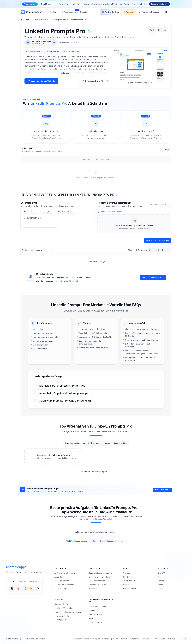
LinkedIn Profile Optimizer (69, 281)
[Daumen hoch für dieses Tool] (152, 30)
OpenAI (161, 581)
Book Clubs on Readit (97, 622)
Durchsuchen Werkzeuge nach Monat (109, 541)
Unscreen (127, 573)
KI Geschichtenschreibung (65, 585)
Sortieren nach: (28, 250)
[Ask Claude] (18, 588)
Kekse (184, 639)
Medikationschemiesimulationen (68, 612)
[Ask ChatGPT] (12, 588)
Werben (128, 12)
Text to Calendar (130, 581)
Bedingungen (173, 639)
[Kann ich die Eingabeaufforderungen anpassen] (96, 393)
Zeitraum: (154, 204)
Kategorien (135, 639)
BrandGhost (47, 4)
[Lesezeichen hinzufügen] (165, 30)
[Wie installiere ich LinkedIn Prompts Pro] (96, 386)
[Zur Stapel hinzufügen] (159, 30)
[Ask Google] (31, 588)
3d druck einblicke (62, 616)
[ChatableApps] (31, 12)
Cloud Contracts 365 (131, 589)
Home (27, 20)
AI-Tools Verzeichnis (62, 581)
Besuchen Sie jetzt (160, 4)
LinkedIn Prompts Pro (79, 20)
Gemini (161, 589)
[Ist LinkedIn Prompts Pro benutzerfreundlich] (96, 401)
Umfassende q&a (61, 604)
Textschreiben (41, 20)
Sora (160, 577)
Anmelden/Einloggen (149, 12)
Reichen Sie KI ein (111, 12)
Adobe (160, 585)
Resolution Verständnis (64, 608)
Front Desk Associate (97, 581)
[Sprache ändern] (167, 12)
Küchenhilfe (94, 589)
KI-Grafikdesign (61, 589)
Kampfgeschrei (61, 620)
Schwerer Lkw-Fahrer (97, 585)
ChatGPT (161, 573)
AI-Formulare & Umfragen (65, 573)
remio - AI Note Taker (97, 607)
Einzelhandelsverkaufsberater (101, 573)
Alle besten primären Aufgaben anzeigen (96, 532)
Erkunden (85, 12)
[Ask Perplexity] (25, 588)
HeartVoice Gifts (95, 614)
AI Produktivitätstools (71, 51)
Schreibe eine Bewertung (158, 240)
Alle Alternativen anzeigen (96, 471)
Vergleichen (147, 639)
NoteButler (128, 577)
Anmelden (87, 159)
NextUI (126, 585)
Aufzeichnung (60, 577)
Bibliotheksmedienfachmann (100, 577)
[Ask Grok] (38, 588)
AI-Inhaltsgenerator (59, 20)
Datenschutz (160, 639)
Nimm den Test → (162, 490)
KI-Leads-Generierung (52, 51)
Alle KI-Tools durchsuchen (78, 541)
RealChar (93, 618)
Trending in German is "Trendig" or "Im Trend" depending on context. (100, 639)
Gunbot (92, 610)
